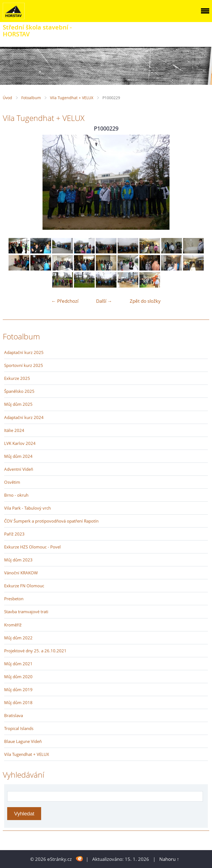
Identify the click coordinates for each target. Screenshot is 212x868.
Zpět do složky (145, 301)
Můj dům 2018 (18, 702)
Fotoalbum (31, 98)
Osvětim (12, 482)
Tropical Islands (19, 728)
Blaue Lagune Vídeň (23, 741)
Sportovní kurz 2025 (24, 365)
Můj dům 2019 (18, 689)
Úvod (7, 98)
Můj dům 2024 (18, 456)
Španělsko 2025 (19, 391)
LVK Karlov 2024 (20, 443)
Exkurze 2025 (17, 378)
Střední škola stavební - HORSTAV (37, 31)
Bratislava (14, 715)
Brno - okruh (16, 495)
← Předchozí (65, 301)
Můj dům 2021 (18, 664)
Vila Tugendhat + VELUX (72, 98)
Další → (104, 301)
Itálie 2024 (14, 430)
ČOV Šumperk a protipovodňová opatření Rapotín (51, 521)
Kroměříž (13, 625)
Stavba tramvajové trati (26, 612)
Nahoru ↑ (169, 859)
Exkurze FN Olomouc (24, 586)
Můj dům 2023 (18, 560)
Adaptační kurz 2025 (24, 352)
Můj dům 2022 (18, 638)
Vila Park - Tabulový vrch (27, 508)
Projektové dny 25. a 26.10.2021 (35, 651)
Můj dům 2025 (18, 404)
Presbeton (14, 599)
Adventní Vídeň (19, 469)
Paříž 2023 (14, 534)
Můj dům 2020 (18, 677)
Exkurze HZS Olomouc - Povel (32, 547)
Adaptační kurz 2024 (24, 417)
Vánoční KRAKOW (21, 573)
